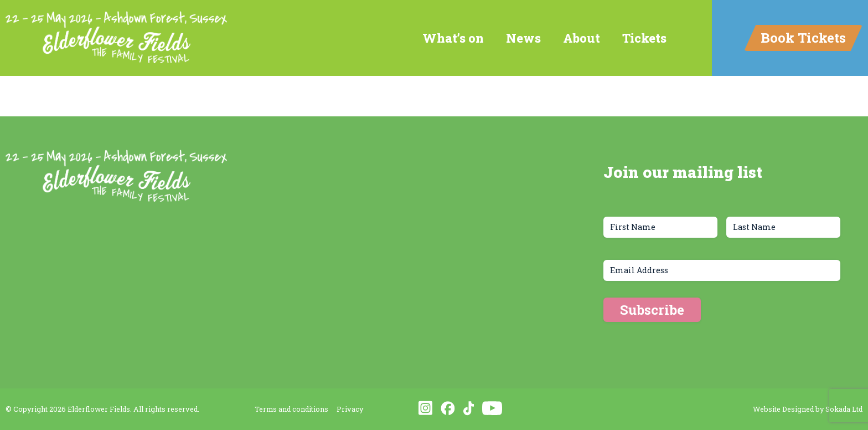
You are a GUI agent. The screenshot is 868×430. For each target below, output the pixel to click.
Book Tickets (803, 38)
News (523, 38)
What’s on (453, 38)
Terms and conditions (291, 409)
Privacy (350, 409)
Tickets (644, 38)
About (582, 38)
